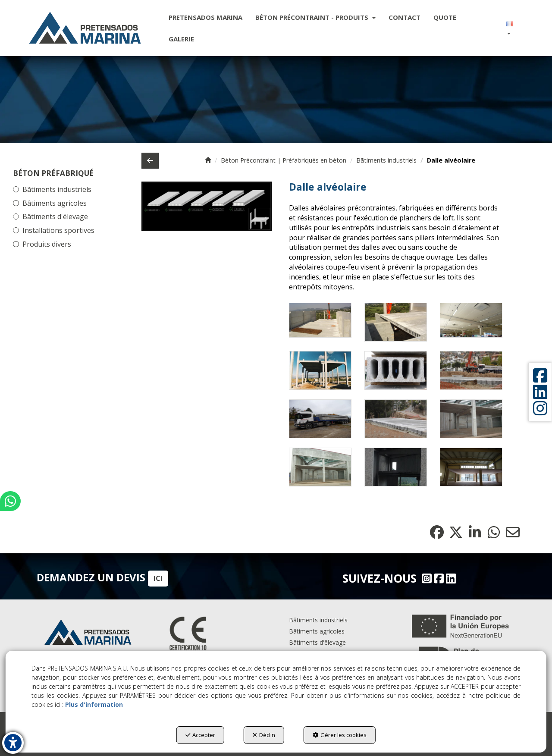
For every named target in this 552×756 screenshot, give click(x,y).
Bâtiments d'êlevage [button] (317, 642)
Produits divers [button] (47, 244)
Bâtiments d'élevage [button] (55, 216)
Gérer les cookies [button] (340, 735)
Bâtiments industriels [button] (318, 620)
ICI (158, 578)
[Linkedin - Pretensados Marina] (450, 578)
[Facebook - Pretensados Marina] (438, 578)
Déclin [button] (264, 735)
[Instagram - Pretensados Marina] (426, 578)
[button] (85, 28)
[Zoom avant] (320, 320)
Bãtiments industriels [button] (57, 189)
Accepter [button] (200, 735)
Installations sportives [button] (58, 230)
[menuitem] (205, 17)
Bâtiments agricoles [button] (55, 203)
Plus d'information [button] (94, 704)
